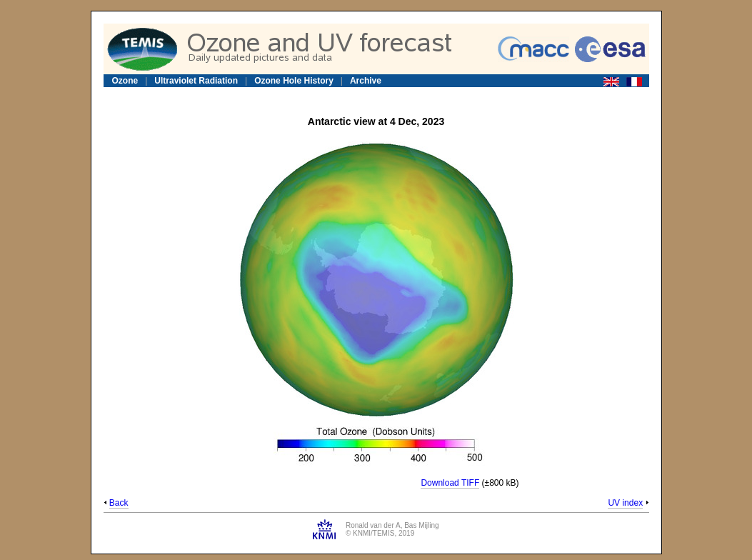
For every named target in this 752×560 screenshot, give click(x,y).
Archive (366, 81)
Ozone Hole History (294, 81)
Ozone (125, 81)
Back (119, 503)
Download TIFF (450, 483)
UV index (625, 503)
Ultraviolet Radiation (196, 81)
